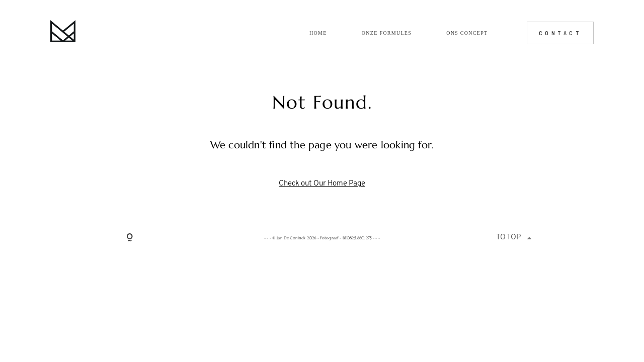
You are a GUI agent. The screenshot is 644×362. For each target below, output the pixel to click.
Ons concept (467, 33)
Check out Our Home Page (322, 184)
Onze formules (387, 33)
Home (318, 33)
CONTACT (560, 33)
